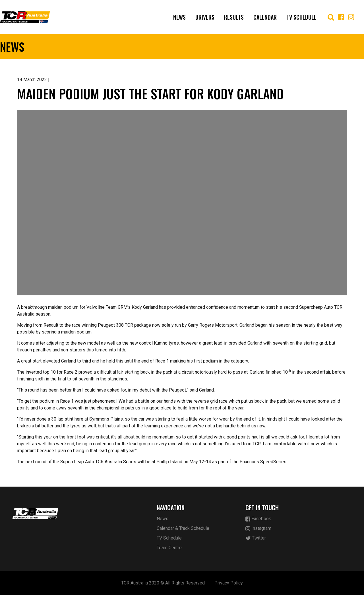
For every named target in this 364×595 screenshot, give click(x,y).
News (179, 17)
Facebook (258, 519)
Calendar (265, 17)
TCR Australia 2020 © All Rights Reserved (163, 583)
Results (234, 17)
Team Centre (169, 548)
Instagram (258, 529)
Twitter (256, 538)
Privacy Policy (229, 583)
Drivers (205, 17)
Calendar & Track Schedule (183, 528)
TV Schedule (301, 17)
